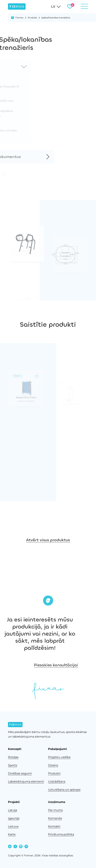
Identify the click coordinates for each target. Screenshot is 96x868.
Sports (13, 765)
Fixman (19, 18)
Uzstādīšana (57, 781)
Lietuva (13, 826)
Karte (12, 834)
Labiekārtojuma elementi (26, 781)
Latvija (13, 810)
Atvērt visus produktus (48, 563)
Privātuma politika (61, 834)
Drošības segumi (20, 773)
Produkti (32, 18)
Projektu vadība (59, 757)
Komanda (55, 818)
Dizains (53, 765)
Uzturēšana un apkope (64, 790)
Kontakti (54, 826)
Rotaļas (13, 757)
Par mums (55, 810)
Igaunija (14, 818)
